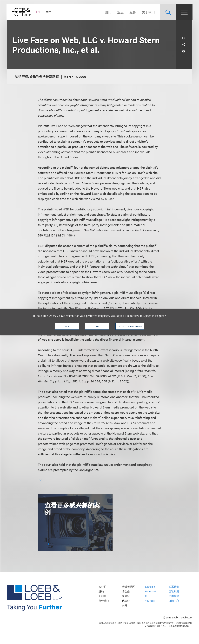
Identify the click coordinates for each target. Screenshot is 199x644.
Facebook (151, 591)
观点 (120, 12)
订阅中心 (174, 601)
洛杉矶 (102, 587)
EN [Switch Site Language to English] (39, 12)
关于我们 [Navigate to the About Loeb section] (148, 12)
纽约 (101, 591)
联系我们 (174, 587)
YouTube (150, 601)
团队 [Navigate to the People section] (107, 12)
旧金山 (126, 591)
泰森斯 (126, 596)
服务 (132, 12)
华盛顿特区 (128, 587)
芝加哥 (102, 596)
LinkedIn (150, 587)
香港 (125, 605)
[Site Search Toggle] (167, 12)
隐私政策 (174, 591)
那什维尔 (104, 601)
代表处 (126, 601)
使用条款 (174, 596)
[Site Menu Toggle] (184, 12)
